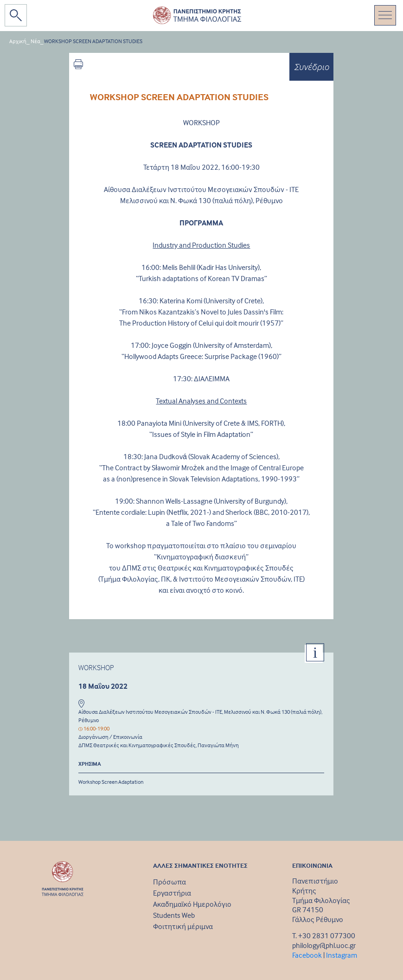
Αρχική (18, 41)
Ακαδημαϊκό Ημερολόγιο (192, 904)
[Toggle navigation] (385, 15)
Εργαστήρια (172, 893)
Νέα (35, 41)
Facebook (307, 955)
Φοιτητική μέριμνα (183, 926)
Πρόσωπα (170, 882)
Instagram (342, 955)
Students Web (174, 915)
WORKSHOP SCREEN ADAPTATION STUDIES (93, 41)
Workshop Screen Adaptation (111, 782)
